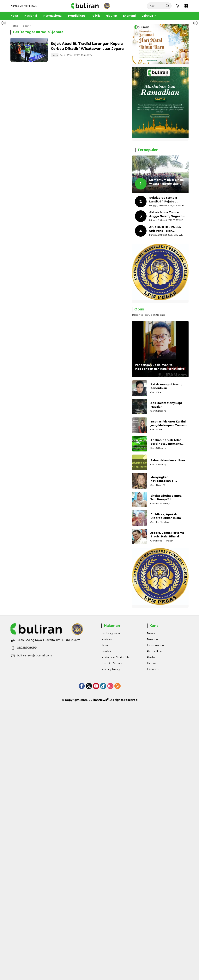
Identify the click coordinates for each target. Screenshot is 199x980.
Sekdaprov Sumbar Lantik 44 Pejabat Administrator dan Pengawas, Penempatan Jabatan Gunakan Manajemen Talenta (167, 200)
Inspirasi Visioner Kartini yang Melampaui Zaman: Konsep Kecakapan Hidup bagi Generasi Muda (169, 424)
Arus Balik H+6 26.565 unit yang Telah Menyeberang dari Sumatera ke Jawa (165, 229)
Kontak (106, 651)
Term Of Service (112, 663)
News (55, 55)
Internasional (156, 645)
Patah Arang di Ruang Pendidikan (166, 386)
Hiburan (152, 663)
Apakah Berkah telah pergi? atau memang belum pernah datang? (167, 442)
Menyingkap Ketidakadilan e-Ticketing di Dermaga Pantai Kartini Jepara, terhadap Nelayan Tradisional (166, 479)
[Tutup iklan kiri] (4, 23)
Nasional (153, 639)
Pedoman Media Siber (117, 657)
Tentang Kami (111, 633)
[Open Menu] (186, 6)
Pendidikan (154, 651)
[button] (168, 6)
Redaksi (107, 639)
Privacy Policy (111, 669)
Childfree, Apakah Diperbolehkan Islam (166, 516)
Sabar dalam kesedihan (168, 460)
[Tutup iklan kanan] (195, 23)
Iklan (105, 645)
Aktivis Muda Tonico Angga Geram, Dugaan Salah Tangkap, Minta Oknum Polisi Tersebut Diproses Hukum (166, 214)
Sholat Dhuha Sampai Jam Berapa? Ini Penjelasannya (166, 498)
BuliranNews (98, 700)
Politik (151, 657)
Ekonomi (153, 669)
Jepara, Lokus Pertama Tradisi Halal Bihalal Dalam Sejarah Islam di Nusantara (167, 535)
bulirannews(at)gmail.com (34, 655)
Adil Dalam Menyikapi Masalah (166, 405)
